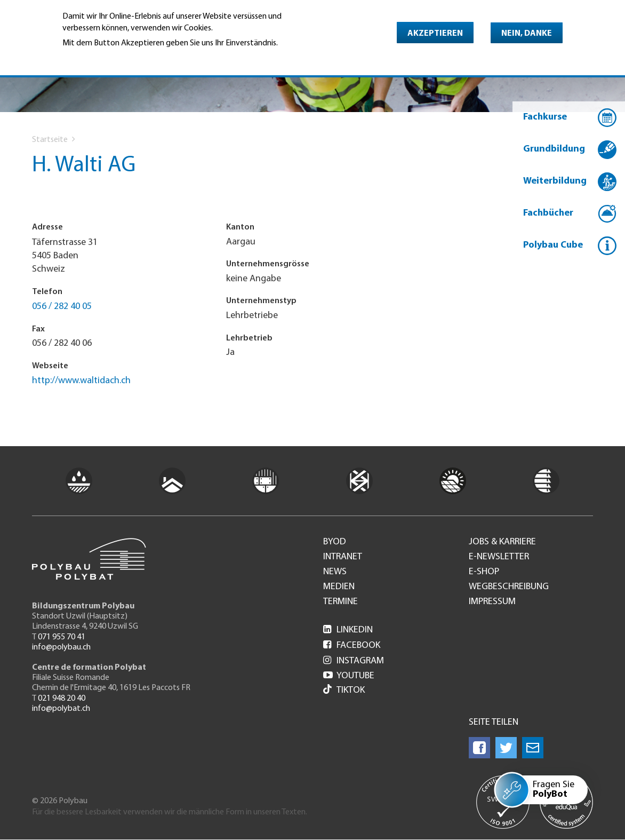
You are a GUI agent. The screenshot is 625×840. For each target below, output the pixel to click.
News (335, 572)
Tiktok (344, 690)
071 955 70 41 (62, 637)
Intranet (343, 557)
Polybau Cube (553, 245)
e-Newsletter (499, 557)
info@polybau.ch (61, 647)
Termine (340, 602)
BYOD (335, 542)
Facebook (352, 645)
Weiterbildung (555, 181)
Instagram (354, 661)
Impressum (492, 602)
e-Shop (484, 572)
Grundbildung (554, 149)
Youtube (349, 676)
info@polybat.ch (61, 709)
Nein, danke (527, 34)
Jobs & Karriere (502, 542)
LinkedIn (348, 630)
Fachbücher (548, 213)
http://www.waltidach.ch (81, 381)
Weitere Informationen (109, 58)
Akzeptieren (435, 34)
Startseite (50, 140)
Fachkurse (545, 117)
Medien (339, 587)
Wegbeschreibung (509, 587)
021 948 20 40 (62, 699)
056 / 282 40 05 (62, 307)
